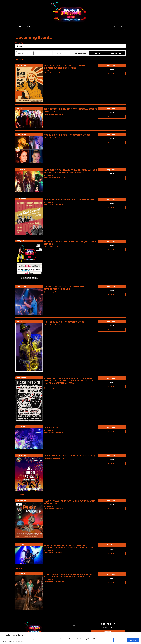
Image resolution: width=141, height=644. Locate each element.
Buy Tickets (112, 65)
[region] (70, 638)
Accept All (132, 640)
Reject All (119, 640)
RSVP (112, 69)
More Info (112, 74)
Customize (105, 640)
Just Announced (80, 53)
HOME (19, 26)
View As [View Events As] (19, 43)
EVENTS (29, 26)
